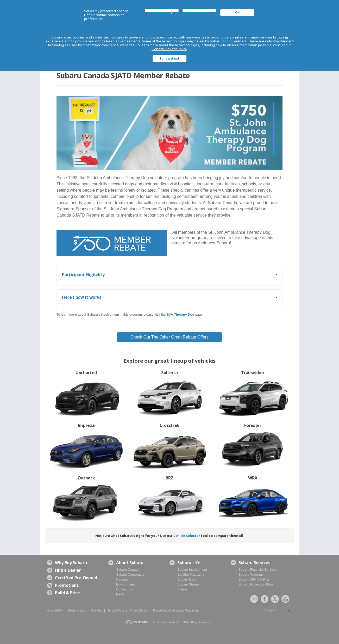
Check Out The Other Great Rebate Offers (169, 337)
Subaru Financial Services (258, 570)
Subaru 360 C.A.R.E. (254, 579)
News (120, 594)
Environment (125, 584)
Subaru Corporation (131, 574)
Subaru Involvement (192, 570)
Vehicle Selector (187, 536)
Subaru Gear (187, 579)
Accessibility (55, 610)
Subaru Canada (128, 570)
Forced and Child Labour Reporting (175, 610)
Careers (122, 579)
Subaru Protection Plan (256, 584)
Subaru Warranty (251, 574)
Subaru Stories (188, 584)
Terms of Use (116, 610)
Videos (182, 589)
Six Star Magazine (191, 574)
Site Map (96, 610)
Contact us (124, 589)
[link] (181, 314)
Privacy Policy (139, 610)
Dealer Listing (77, 610)
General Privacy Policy (169, 49)
